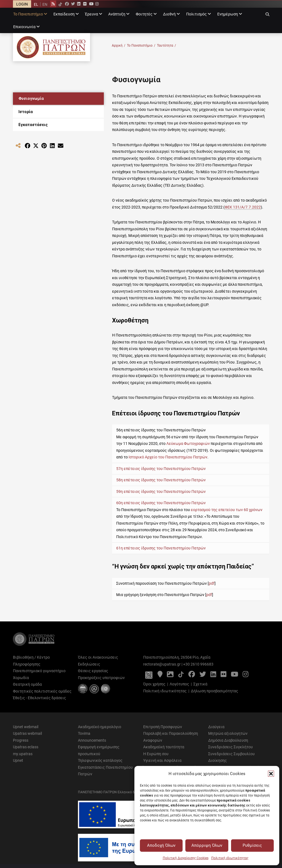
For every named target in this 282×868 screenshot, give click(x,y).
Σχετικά (200, 684)
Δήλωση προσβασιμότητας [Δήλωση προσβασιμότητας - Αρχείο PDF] (215, 691)
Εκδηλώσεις (89, 664)
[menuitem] (36, 4)
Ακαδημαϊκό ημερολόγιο (100, 727)
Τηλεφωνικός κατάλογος (100, 760)
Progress (21, 740)
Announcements (92, 740)
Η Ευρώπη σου (156, 754)
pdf (212, 583)
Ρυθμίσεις (252, 845)
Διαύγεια (216, 727)
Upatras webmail (27, 733)
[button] (271, 774)
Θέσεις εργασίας (93, 671)
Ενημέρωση (228, 14)
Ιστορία (26, 112)
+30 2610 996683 (198, 664)
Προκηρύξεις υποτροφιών (101, 678)
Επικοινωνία (24, 27)
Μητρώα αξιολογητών (228, 733)
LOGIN (22, 4)
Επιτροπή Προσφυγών (163, 727)
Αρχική (119, 46)
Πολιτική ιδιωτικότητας (230, 858)
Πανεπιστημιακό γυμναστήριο (39, 671)
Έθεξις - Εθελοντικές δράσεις (40, 698)
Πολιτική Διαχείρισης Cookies (186, 858)
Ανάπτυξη (117, 14)
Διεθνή (169, 14)
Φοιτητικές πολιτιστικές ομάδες (42, 691)
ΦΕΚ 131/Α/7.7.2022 (243, 207)
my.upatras (23, 754)
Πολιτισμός (196, 14)
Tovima (84, 733)
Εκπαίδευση (64, 14)
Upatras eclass (26, 747)
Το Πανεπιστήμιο (28, 14)
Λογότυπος (179, 684)
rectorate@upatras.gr (162, 664)
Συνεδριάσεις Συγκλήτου (231, 747)
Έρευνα (92, 14)
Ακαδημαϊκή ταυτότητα (164, 747)
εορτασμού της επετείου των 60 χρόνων (227, 510)
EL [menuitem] (36, 4)
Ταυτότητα (166, 46)
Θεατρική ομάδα (27, 684)
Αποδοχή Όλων (161, 845)
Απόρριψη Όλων (207, 845)
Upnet (18, 760)
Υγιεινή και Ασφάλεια (162, 760)
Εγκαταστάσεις (33, 125)
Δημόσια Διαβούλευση (228, 740)
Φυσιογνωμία (31, 98)
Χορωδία (21, 678)
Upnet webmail (26, 727)
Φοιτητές (144, 14)
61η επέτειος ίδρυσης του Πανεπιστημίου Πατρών (161, 548)
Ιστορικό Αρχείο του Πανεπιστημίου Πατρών (168, 457)
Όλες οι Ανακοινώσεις (98, 657)
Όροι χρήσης (154, 684)
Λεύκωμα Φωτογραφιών (188, 444)
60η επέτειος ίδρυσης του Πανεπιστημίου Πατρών (161, 503)
